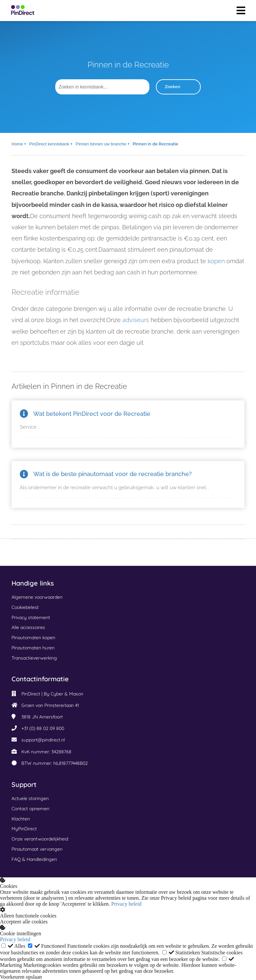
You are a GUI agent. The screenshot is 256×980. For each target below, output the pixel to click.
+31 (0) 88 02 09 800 (43, 728)
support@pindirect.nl (43, 740)
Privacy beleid (126, 904)
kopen (216, 261)
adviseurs (136, 320)
